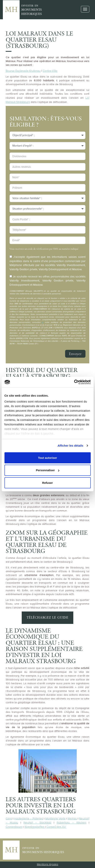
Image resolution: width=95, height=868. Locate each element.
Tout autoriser (48, 458)
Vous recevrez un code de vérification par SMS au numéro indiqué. (44, 249)
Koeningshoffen (35, 827)
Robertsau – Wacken (71, 823)
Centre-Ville (50, 71)
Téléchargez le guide (47, 618)
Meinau (72, 819)
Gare (9, 819)
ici (43, 322)
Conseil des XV (56, 827)
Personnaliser (48, 470)
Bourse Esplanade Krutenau (23, 71)
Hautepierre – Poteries (29, 819)
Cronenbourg (14, 827)
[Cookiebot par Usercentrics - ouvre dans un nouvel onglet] (74, 382)
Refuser (48, 483)
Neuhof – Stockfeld (37, 823)
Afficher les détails (70, 446)
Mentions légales (48, 864)
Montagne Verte (55, 819)
